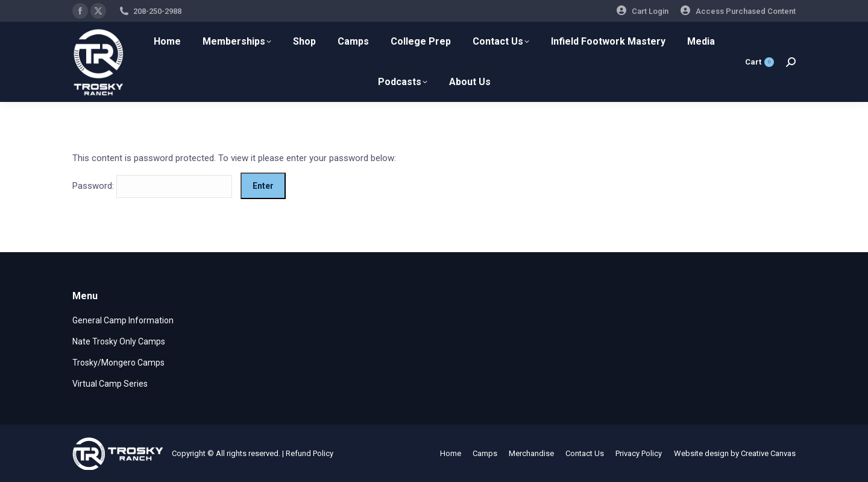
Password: (152, 186)
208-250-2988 (157, 11)
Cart (759, 62)
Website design (701, 453)
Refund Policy (310, 453)
